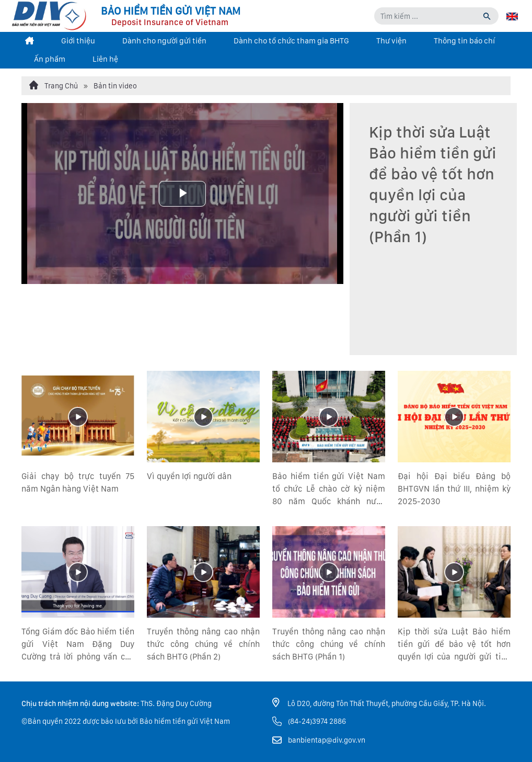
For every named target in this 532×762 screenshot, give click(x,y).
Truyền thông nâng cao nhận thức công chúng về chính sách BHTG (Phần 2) (203, 644)
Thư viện (391, 41)
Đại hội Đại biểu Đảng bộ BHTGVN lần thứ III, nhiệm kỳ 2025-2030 (454, 489)
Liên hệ (105, 59)
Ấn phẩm (50, 59)
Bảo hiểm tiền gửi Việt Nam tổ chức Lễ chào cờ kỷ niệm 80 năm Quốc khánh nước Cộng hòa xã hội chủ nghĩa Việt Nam (329, 490)
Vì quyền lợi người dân (189, 476)
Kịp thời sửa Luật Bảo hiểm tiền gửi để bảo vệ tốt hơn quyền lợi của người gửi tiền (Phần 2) (454, 645)
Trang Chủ (54, 85)
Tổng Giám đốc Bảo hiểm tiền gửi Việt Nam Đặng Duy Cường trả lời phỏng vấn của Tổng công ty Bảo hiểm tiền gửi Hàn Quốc (78, 645)
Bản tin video (115, 86)
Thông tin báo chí (464, 41)
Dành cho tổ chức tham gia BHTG (291, 41)
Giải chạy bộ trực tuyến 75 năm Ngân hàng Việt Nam (78, 482)
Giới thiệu (78, 41)
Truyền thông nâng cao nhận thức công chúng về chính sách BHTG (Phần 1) (329, 644)
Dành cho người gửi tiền (164, 41)
